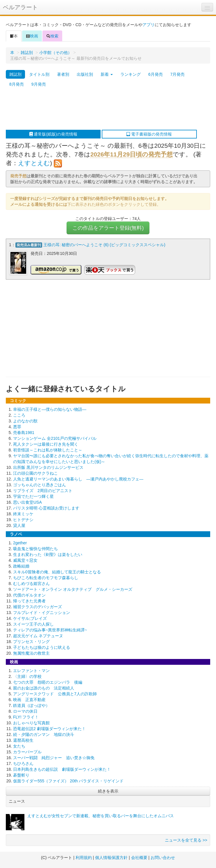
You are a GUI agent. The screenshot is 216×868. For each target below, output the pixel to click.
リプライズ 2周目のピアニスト (43, 489)
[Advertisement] (105, 109)
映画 (32, 36)
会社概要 (139, 856)
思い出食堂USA (27, 501)
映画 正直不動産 (29, 698)
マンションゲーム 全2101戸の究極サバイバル (55, 437)
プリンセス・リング (31, 640)
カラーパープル (27, 751)
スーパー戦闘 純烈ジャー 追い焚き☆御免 (54, 757)
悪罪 (17, 426)
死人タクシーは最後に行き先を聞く (46, 443)
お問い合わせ (163, 856)
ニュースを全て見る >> (186, 839)
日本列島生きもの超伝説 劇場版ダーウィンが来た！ (62, 768)
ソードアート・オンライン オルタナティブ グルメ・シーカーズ (73, 588)
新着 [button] (107, 74)
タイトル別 (39, 74)
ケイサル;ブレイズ (30, 617)
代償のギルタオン (29, 594)
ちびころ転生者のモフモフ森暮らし (46, 577)
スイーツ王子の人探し (33, 623)
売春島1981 (24, 431)
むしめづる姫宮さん (31, 582)
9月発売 (39, 84)
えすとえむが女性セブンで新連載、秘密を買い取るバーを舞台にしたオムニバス (101, 815)
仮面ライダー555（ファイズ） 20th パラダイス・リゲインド (68, 780)
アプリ (149, 25)
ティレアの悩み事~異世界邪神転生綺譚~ (50, 629)
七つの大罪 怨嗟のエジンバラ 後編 (48, 681)
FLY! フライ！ (26, 716)
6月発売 (156, 74)
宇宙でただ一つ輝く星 (33, 495)
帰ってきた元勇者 (29, 600)
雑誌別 (27, 53)
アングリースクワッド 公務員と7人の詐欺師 (55, 693)
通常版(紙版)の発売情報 (53, 134)
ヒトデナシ (23, 518)
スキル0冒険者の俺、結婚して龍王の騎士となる (57, 571)
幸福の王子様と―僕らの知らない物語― (50, 408)
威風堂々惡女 (25, 559)
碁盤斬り (21, 774)
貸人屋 (19, 524)
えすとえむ (34, 163)
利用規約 (84, 856)
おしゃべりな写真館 (31, 722)
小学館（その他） (56, 53)
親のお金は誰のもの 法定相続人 (44, 687)
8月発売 (17, 84)
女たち (19, 745)
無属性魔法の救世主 (31, 652)
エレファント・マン (31, 669)
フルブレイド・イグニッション (42, 611)
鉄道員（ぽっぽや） (31, 704)
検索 (52, 36)
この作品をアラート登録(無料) (108, 228)
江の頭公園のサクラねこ (35, 472)
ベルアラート (20, 7)
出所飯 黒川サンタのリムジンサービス (48, 466)
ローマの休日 (25, 710)
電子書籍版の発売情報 (149, 134)
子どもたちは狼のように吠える (42, 646)
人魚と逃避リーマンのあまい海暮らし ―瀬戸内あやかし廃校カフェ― (78, 478)
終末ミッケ (23, 513)
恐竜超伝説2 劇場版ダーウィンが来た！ (49, 727)
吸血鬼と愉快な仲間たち (35, 548)
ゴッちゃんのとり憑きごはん (40, 484)
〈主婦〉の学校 (27, 675)
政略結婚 (21, 565)
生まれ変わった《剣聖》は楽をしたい (48, 553)
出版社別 (85, 74)
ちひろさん (23, 762)
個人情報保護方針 (111, 856)
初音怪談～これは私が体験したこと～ (48, 449)
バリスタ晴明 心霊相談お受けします (46, 507)
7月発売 (178, 74)
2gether (20, 542)
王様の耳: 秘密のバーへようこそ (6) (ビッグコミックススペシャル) (104, 245)
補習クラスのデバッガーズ (38, 606)
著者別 (63, 74)
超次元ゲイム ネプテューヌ (38, 635)
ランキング (131, 74)
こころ (19, 414)
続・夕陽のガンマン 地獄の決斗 (44, 733)
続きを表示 (108, 790)
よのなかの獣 (25, 420)
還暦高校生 (23, 739)
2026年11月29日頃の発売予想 (132, 154)
